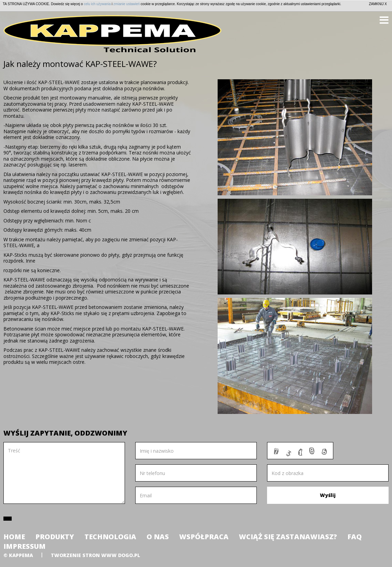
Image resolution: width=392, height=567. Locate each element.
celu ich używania (97, 4)
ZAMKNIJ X (378, 4)
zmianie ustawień (126, 4)
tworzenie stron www (84, 555)
